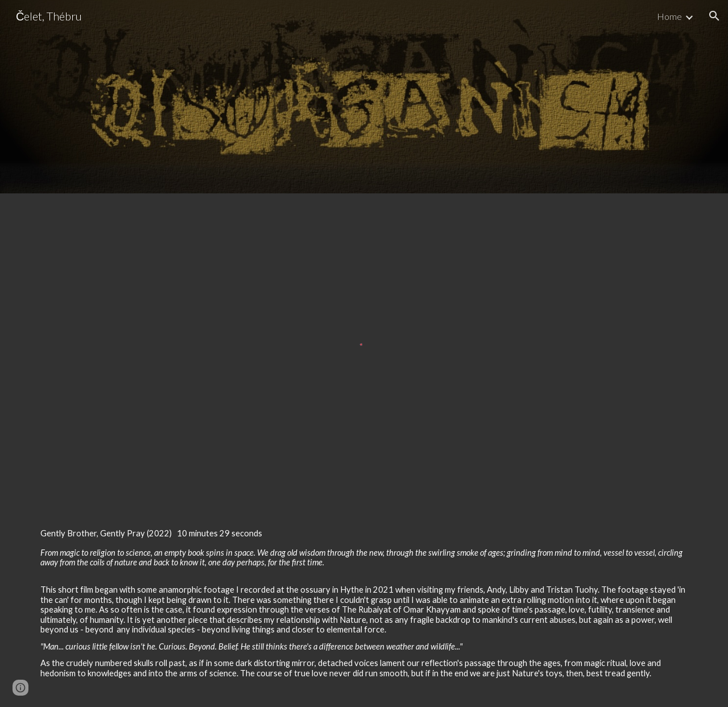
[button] (714, 16)
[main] (364, 607)
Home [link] (669, 16)
